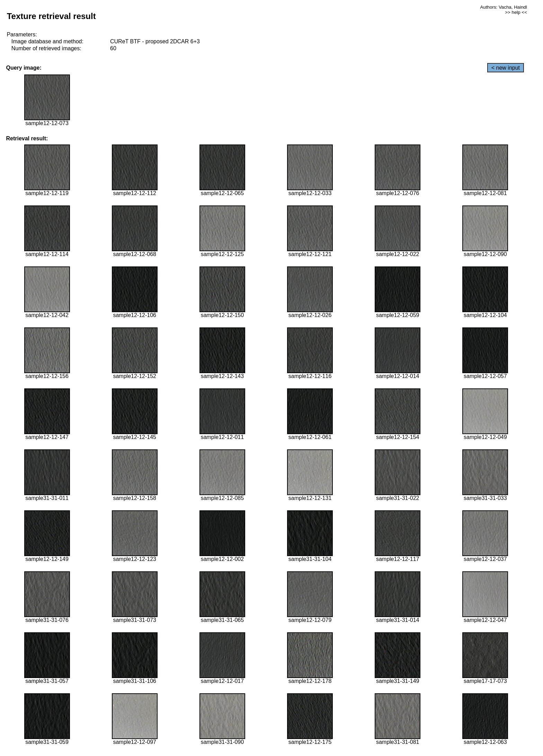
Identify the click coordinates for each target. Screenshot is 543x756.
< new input (506, 68)
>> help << (516, 12)
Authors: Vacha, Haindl (504, 7)
